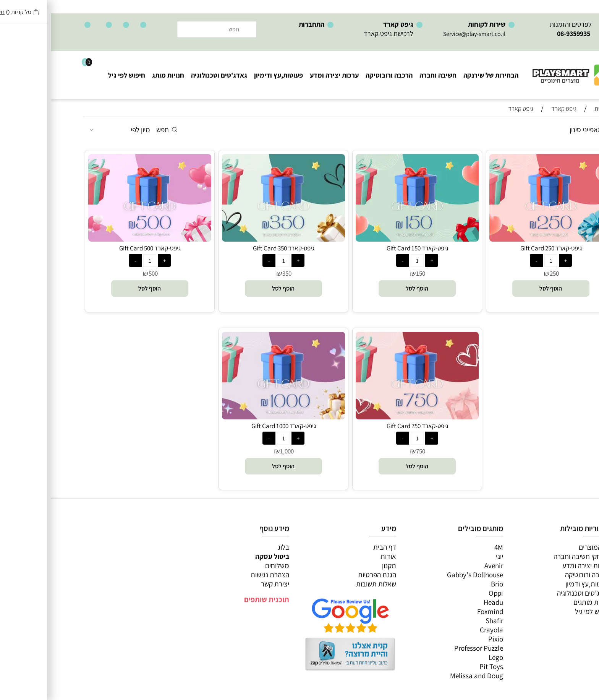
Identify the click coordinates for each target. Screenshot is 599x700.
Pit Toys (440, 666)
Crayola (441, 630)
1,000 (236, 451)
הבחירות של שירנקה (440, 75)
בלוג (233, 547)
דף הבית (334, 547)
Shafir (444, 620)
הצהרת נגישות (219, 575)
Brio (446, 584)
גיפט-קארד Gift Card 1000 (233, 426)
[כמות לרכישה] (500, 260)
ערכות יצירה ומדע (283, 75)
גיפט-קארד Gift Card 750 (367, 426)
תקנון (338, 565)
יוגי (449, 556)
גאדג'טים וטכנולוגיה (168, 75)
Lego (445, 657)
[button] (500, 288)
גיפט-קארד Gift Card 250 (500, 248)
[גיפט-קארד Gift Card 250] (500, 239)
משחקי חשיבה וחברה (531, 556)
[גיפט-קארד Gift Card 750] (366, 417)
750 (370, 451)
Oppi (445, 593)
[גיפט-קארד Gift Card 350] (233, 239)
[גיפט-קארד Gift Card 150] (366, 239)
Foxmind (439, 611)
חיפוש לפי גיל (76, 75)
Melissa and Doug (426, 676)
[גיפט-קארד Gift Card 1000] (233, 417)
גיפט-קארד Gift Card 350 (233, 248)
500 (102, 273)
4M (448, 547)
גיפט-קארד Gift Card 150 (367, 248)
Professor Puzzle (428, 648)
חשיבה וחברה (387, 75)
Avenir (443, 565)
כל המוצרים (544, 547)
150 (370, 273)
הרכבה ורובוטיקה (338, 75)
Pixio (445, 639)
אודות (338, 556)
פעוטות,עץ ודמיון (537, 584)
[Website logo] (521, 69)
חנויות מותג (117, 75)
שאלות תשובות (325, 584)
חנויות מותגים (541, 602)
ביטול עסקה (221, 556)
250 (503, 273)
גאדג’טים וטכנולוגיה (533, 593)
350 (236, 273)
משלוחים (226, 565)
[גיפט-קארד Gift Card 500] (99, 239)
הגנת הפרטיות (326, 575)
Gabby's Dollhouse (424, 575)
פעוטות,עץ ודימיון (228, 75)
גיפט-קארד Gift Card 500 (99, 248)
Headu (443, 602)
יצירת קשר (224, 584)
